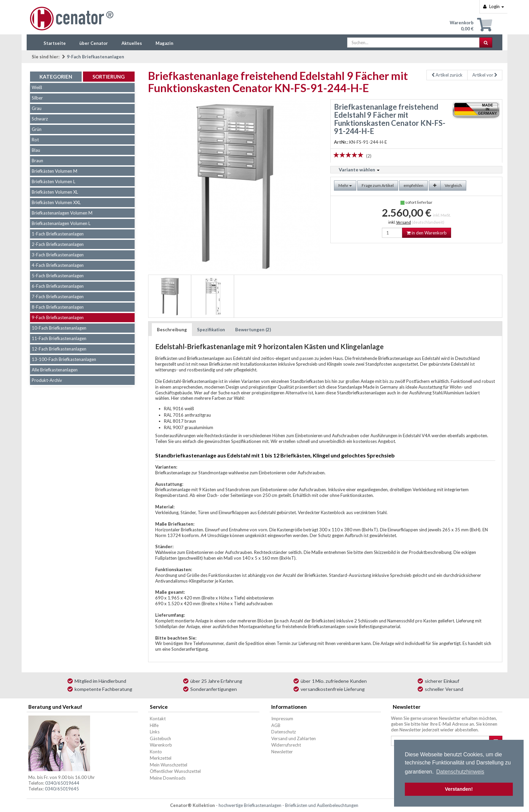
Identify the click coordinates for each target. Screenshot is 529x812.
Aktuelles (132, 43)
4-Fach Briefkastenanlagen (58, 265)
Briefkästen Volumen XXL (56, 202)
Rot (35, 140)
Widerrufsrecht (286, 745)
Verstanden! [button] (459, 789)
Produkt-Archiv (47, 380)
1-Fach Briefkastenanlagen (58, 234)
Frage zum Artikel (378, 185)
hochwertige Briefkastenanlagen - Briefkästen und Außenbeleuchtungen (288, 805)
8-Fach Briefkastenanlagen (58, 307)
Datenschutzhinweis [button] (460, 772)
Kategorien (56, 77)
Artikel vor (485, 75)
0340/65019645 (62, 789)
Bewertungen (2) (253, 330)
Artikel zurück (447, 75)
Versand (403, 222)
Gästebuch (160, 738)
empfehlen (413, 185)
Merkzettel (161, 758)
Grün (37, 129)
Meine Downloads (168, 778)
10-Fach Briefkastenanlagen (59, 328)
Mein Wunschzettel (169, 765)
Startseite (55, 43)
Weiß (37, 87)
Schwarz (40, 119)
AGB (276, 725)
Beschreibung (172, 330)
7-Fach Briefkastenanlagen (58, 297)
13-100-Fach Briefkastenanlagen (64, 359)
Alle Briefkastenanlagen (55, 370)
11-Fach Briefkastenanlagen (59, 338)
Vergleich (453, 185)
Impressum (282, 719)
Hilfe (154, 725)
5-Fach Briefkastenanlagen (58, 276)
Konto (156, 752)
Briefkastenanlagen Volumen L (61, 223)
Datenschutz (284, 732)
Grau (37, 108)
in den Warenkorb (427, 233)
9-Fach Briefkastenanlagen (95, 57)
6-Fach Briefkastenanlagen (58, 286)
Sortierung (109, 77)
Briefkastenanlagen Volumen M (62, 213)
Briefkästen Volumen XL (55, 192)
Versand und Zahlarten (294, 738)
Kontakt (158, 719)
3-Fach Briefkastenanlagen (58, 255)
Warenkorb (161, 745)
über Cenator (94, 43)
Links (155, 732)
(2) (369, 156)
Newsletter (282, 752)
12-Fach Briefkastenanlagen (59, 349)
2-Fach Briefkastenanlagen (58, 244)
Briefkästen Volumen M (54, 171)
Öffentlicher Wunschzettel (175, 771)
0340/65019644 (62, 783)
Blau (36, 150)
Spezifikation (211, 330)
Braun (37, 161)
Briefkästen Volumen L (53, 181)
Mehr (345, 185)
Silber (37, 98)
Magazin (164, 43)
